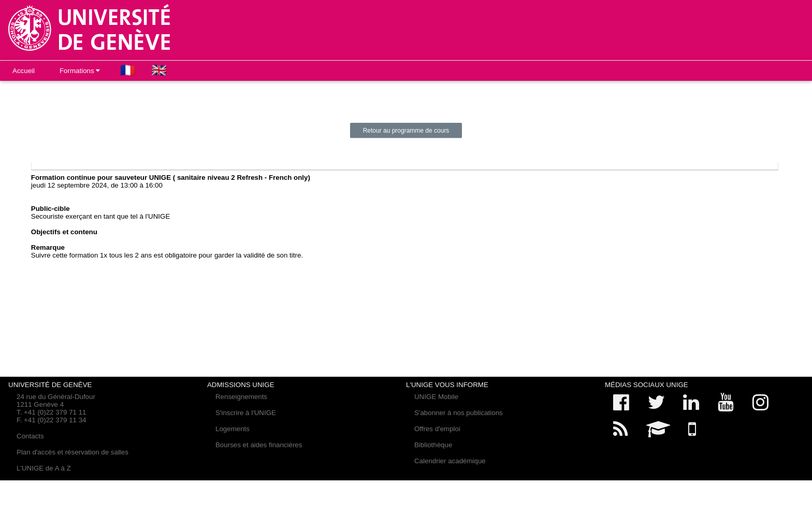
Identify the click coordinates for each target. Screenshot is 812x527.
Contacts (30, 436)
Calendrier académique (450, 461)
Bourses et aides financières (259, 445)
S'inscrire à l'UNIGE (246, 413)
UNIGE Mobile (436, 397)
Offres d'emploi (437, 429)
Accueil (24, 71)
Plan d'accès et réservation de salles (72, 452)
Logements (233, 429)
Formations (80, 71)
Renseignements (241, 397)
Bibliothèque (433, 445)
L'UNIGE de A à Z (44, 468)
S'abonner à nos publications (459, 413)
